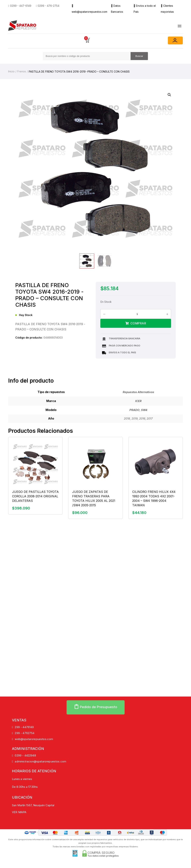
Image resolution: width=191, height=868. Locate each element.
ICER (138, 401)
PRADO (134, 410)
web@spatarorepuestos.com (89, 9)
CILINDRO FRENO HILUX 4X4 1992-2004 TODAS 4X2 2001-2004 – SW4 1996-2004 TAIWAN (154, 498)
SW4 (144, 410)
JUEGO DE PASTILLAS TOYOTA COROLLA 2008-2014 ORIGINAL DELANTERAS (35, 496)
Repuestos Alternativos (138, 392)
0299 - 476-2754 (48, 6)
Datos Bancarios (117, 9)
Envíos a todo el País (145, 9)
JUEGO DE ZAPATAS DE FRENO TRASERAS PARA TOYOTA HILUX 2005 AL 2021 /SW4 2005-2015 (94, 498)
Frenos (22, 71)
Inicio (11, 71)
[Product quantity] (139, 314)
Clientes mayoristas (167, 9)
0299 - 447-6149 (20, 6)
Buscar (139, 56)
